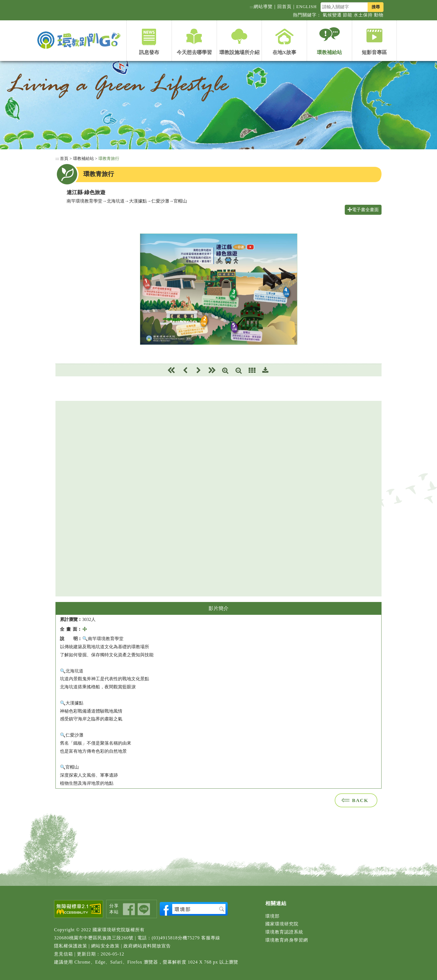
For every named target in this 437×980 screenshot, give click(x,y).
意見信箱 (64, 954)
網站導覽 (263, 7)
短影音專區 (374, 52)
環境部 (272, 916)
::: (252, 7)
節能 (348, 15)
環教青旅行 (109, 158)
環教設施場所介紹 (239, 52)
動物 (379, 15)
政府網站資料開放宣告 (147, 946)
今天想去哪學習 (194, 52)
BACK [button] (360, 800)
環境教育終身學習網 (287, 940)
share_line (144, 909)
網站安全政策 (105, 946)
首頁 (64, 158)
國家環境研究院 (282, 924)
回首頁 (284, 7)
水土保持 (363, 15)
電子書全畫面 (363, 210)
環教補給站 (329, 52)
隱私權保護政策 (71, 946)
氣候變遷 (332, 15)
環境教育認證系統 (284, 932)
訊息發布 (149, 52)
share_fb (129, 909)
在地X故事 (284, 52)
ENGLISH (306, 7)
